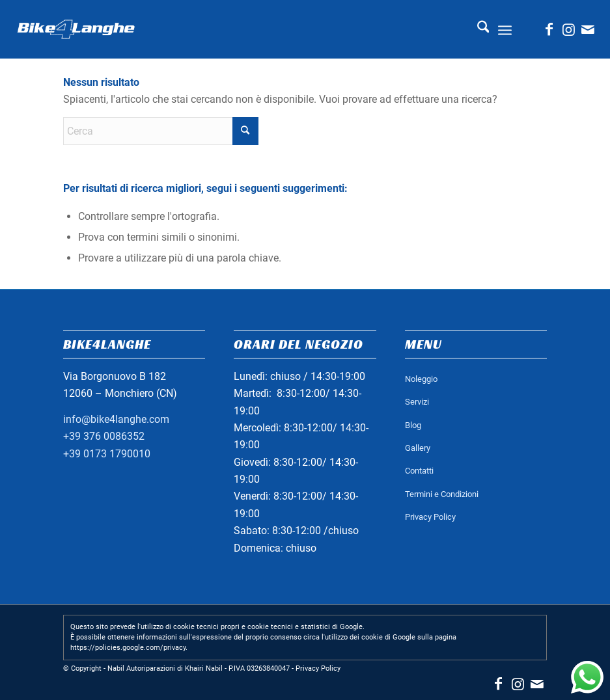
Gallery (418, 448)
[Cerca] (477, 29)
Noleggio (421, 379)
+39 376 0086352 (104, 436)
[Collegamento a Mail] (588, 29)
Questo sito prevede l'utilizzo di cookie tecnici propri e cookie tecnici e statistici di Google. (217, 627)
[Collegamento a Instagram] (568, 29)
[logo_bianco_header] (76, 29)
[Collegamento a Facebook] (549, 29)
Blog (413, 425)
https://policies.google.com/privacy (128, 648)
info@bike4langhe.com (116, 419)
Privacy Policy (430, 517)
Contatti (419, 471)
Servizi (417, 402)
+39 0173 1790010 (107, 454)
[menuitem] (477, 29)
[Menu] (505, 29)
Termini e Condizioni (442, 494)
